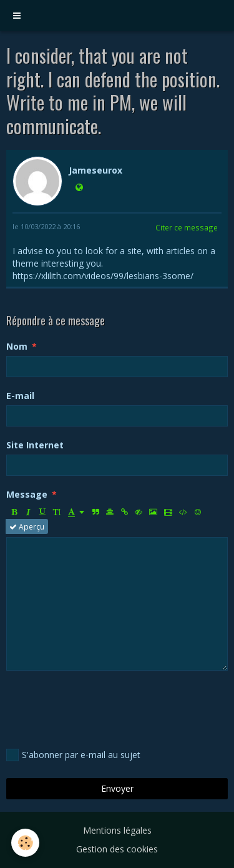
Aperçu (27, 526)
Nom (17, 346)
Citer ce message (187, 227)
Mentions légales (117, 830)
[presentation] (101, 708)
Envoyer (117, 788)
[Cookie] (25, 843)
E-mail (20, 396)
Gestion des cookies (117, 849)
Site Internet (35, 445)
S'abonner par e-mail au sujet (73, 755)
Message (27, 494)
